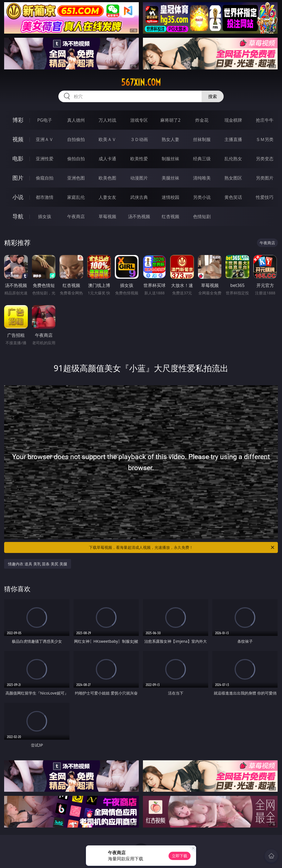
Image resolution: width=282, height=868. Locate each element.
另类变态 (265, 159)
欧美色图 (107, 178)
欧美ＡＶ (107, 139)
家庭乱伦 (76, 197)
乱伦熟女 (233, 159)
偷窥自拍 (45, 178)
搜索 (213, 96)
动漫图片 (139, 178)
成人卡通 (107, 159)
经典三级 (202, 159)
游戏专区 (139, 120)
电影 (18, 158)
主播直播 (233, 139)
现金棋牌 (233, 120)
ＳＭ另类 (265, 139)
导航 (18, 216)
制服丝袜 (170, 159)
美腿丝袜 (170, 178)
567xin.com (141, 82)
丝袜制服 (202, 139)
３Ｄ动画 (139, 139)
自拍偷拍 (76, 139)
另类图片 (265, 178)
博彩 (18, 120)
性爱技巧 (265, 197)
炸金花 (202, 120)
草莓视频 (107, 216)
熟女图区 (233, 178)
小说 (18, 197)
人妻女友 (107, 197)
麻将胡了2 (170, 120)
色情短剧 (202, 216)
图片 (18, 178)
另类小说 (202, 197)
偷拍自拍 (76, 159)
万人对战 (107, 120)
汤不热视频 (139, 216)
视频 (18, 139)
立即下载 (180, 856)
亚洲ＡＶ (45, 139)
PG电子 (44, 120)
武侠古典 (139, 197)
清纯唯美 (202, 178)
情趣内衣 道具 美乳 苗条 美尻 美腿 (37, 564)
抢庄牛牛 (265, 120)
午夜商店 (76, 216)
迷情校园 (170, 197)
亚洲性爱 (45, 159)
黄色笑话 (233, 197)
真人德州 (76, 120)
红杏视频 (170, 216)
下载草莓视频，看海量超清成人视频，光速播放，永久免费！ (182, 547)
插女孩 (45, 216)
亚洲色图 (76, 178)
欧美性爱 (139, 159)
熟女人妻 (170, 139)
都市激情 (45, 197)
